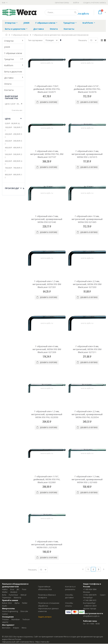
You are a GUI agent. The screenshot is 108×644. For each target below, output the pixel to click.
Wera (24, 628)
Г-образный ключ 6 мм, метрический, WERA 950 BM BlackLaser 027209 (47, 349)
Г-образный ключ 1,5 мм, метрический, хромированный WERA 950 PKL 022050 (47, 414)
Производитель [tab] (15, 188)
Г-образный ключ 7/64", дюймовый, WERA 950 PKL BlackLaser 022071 (47, 89)
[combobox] (62, 12)
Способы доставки (69, 596)
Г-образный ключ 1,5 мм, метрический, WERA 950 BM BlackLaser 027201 (47, 284)
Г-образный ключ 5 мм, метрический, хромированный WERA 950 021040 (47, 219)
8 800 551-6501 (90, 606)
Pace (24, 589)
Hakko (5, 589)
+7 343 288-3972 (90, 600)
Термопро (7, 597)
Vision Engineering (10, 611)
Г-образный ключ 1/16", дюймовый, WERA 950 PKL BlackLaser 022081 (47, 479)
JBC (18, 589)
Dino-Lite (24, 611)
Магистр (18, 597)
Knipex (16, 628)
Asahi (4, 606)
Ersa (12, 589)
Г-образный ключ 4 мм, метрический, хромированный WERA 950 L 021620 (47, 544)
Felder (25, 603)
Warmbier (16, 619)
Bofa (4, 595)
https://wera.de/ (42, 642)
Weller (5, 592)
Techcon (26, 619)
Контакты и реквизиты (70, 588)
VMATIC (5, 622)
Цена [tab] (8, 119)
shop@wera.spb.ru (91, 616)
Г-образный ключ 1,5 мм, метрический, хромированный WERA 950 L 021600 (87, 479)
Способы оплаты (69, 604)
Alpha (17, 603)
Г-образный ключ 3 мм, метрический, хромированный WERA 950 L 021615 (87, 154)
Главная (7, 35)
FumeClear (13, 595)
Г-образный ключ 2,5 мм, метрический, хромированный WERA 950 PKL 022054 (87, 414)
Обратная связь (62, 3)
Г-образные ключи (20, 35)
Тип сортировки (35, 40)
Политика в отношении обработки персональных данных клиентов (49, 607)
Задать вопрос (45, 617)
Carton (5, 614)
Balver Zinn (7, 603)
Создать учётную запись (94, 3)
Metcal (23, 595)
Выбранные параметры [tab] (11, 97)
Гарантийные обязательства (45, 588)
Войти (76, 3)
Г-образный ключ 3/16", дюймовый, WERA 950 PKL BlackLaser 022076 (87, 89)
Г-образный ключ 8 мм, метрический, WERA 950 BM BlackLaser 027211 (87, 349)
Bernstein (6, 628)
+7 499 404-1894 (90, 589)
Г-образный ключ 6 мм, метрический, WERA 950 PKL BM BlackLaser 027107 (47, 154)
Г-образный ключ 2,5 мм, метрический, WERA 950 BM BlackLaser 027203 (87, 284)
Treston (5, 619)
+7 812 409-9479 (90, 595)
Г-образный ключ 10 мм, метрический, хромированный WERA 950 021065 (87, 219)
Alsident (14, 592)
